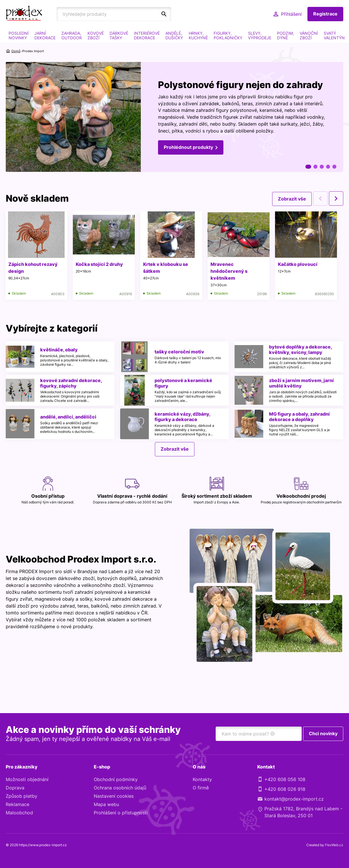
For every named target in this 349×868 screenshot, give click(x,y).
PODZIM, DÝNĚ (285, 35)
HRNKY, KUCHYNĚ (198, 35)
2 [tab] (315, 167)
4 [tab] (328, 167)
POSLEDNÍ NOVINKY (19, 35)
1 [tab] (308, 167)
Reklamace (17, 804)
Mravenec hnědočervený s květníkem (230, 271)
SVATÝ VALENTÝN (334, 35)
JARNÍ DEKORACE (45, 35)
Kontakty (202, 779)
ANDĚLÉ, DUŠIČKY (174, 35)
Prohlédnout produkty (188, 148)
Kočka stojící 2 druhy (100, 264)
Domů (16, 51)
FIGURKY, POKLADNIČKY (228, 35)
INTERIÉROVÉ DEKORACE (147, 35)
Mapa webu (106, 804)
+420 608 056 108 (285, 779)
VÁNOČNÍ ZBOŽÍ (309, 35)
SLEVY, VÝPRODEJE (260, 35)
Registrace (325, 14)
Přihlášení (291, 14)
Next (336, 198)
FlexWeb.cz (334, 845)
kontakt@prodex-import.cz (294, 799)
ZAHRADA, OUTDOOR (72, 35)
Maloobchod (19, 813)
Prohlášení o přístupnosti (121, 813)
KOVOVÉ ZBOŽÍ (96, 35)
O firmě (201, 788)
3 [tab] (322, 167)
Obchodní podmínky (116, 779)
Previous (320, 198)
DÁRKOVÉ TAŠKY (119, 35)
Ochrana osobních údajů (120, 788)
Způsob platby (22, 796)
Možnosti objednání (27, 779)
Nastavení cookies (114, 796)
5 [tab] (334, 167)
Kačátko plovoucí (299, 264)
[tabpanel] (174, 117)
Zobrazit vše (292, 198)
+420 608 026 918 (285, 789)
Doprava (15, 788)
